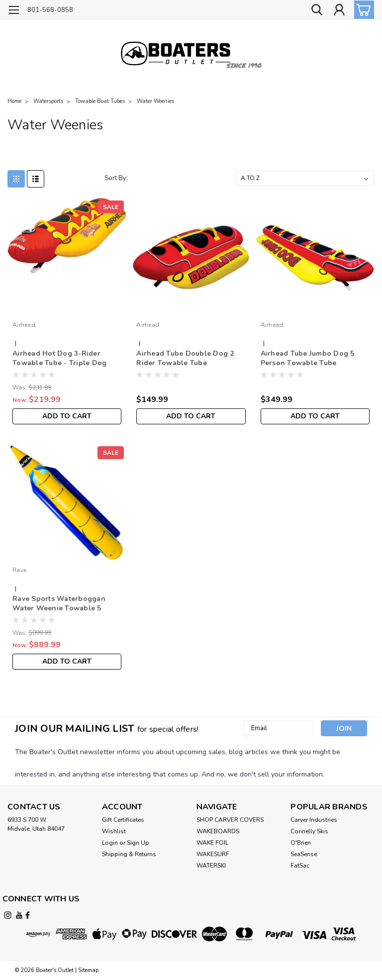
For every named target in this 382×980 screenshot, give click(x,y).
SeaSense (304, 854)
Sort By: (116, 178)
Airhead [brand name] (24, 325)
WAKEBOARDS (218, 831)
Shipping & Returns (129, 854)
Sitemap (88, 970)
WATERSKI (211, 866)
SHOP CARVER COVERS (230, 820)
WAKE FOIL (212, 843)
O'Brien (301, 843)
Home (14, 101)
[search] (317, 10)
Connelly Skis (309, 831)
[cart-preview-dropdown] (362, 10)
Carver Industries (314, 820)
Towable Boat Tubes (100, 101)
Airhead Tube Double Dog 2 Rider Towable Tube (185, 358)
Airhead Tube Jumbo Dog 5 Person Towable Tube (308, 358)
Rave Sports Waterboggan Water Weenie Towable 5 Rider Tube (59, 604)
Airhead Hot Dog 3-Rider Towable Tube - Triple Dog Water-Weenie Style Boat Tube (66, 359)
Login (110, 843)
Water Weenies (155, 101)
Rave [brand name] (19, 570)
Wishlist (114, 831)
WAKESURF (213, 854)
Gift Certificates (123, 820)
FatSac (300, 866)
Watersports (48, 101)
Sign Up (138, 843)
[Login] (339, 10)
